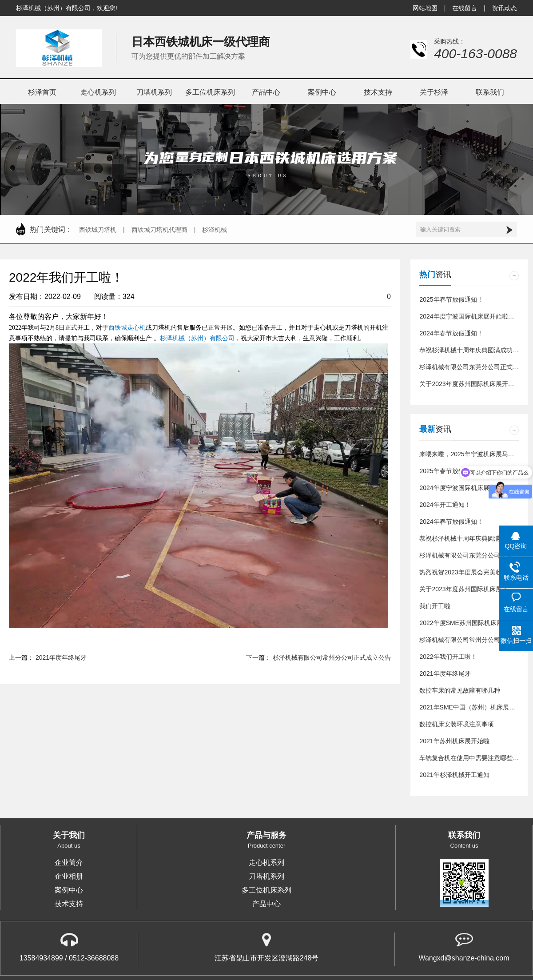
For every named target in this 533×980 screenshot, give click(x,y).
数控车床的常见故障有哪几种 (460, 690)
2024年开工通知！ (445, 505)
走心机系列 (266, 863)
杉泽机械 (215, 230)
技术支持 (69, 904)
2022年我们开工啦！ (448, 657)
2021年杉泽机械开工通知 (454, 775)
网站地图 (425, 8)
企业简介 (69, 863)
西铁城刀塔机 (98, 230)
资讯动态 (505, 8)
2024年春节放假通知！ (451, 333)
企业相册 (69, 876)
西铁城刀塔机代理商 (159, 230)
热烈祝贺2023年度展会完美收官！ (467, 572)
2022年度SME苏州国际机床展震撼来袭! (474, 623)
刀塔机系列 (266, 876)
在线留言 (465, 8)
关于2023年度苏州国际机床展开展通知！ (476, 384)
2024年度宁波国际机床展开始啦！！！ (473, 316)
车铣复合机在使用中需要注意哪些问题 (472, 758)
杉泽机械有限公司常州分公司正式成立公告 (332, 657)
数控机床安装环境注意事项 (457, 724)
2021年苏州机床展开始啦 (454, 741)
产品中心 (266, 904)
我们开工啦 (435, 606)
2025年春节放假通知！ (451, 299)
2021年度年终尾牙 (61, 657)
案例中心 (69, 890)
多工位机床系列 (266, 890)
